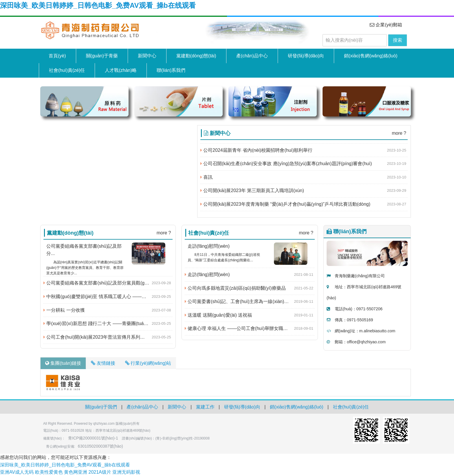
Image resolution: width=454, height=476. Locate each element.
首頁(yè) (57, 56)
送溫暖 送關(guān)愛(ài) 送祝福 (218, 315)
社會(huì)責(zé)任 (67, 70)
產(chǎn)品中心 (252, 56)
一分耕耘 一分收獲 (64, 310)
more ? (399, 133)
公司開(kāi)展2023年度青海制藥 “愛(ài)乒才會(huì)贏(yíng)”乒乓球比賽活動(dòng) (285, 204)
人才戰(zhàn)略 (121, 70)
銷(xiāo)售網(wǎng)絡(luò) (371, 56)
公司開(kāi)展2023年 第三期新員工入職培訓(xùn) (252, 191)
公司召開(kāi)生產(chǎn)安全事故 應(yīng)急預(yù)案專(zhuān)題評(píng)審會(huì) (286, 164)
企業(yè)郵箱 (386, 25)
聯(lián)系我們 (171, 70)
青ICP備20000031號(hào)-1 (93, 438)
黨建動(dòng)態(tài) (196, 56)
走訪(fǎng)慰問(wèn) (207, 275)
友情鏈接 (103, 363)
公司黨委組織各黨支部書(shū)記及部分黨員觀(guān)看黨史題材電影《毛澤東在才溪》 (108, 283)
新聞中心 (147, 56)
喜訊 (206, 177)
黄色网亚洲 (76, 472)
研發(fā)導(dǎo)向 (306, 56)
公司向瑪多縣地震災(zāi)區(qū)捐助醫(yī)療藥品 (235, 288)
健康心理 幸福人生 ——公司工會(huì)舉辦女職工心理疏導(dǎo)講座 (250, 329)
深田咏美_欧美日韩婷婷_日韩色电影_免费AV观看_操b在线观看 (98, 5)
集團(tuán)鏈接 (63, 363)
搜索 (398, 40)
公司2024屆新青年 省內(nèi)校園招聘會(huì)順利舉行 (256, 150)
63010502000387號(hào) (100, 446)
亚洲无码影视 (126, 472)
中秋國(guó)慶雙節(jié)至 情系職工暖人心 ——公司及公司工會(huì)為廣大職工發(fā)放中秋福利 (108, 297)
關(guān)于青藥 (102, 56)
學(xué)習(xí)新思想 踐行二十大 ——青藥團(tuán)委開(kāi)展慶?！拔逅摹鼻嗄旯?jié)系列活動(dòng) (108, 324)
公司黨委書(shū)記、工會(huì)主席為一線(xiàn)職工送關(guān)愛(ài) (250, 302)
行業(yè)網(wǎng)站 (148, 363)
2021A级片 (100, 472)
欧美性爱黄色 (49, 472)
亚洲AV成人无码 (17, 472)
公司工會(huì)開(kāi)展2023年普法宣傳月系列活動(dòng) (103, 337)
